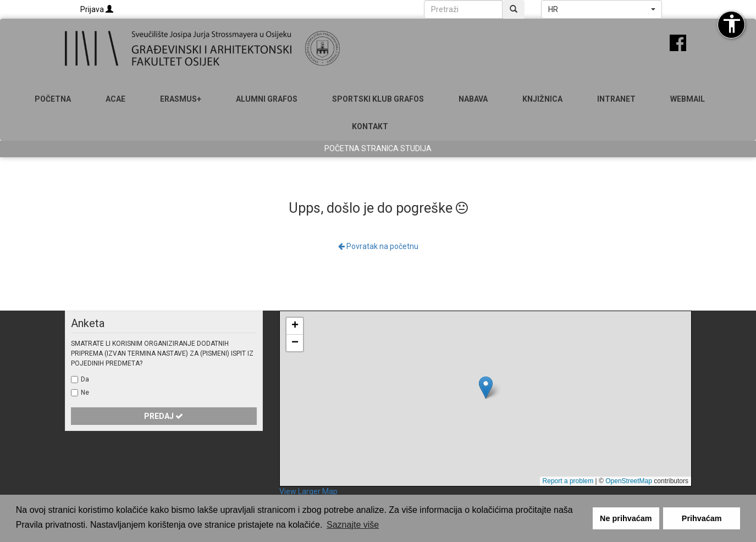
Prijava (97, 9)
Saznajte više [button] (353, 525)
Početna (53, 99)
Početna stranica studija (378, 148)
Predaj (164, 416)
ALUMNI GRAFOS (267, 99)
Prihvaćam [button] (702, 518)
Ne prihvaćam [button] (626, 518)
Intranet (616, 99)
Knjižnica (542, 99)
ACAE (115, 99)
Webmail (688, 99)
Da (85, 379)
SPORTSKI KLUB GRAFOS (378, 99)
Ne (85, 392)
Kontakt (370, 126)
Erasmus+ (181, 99)
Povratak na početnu (378, 246)
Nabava (473, 99)
